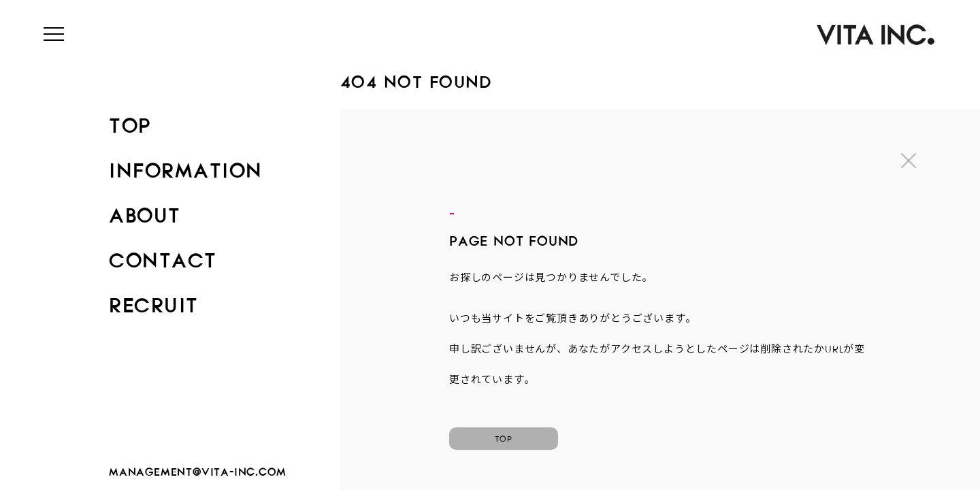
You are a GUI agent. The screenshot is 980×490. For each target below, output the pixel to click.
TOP (130, 121)
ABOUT (145, 211)
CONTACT (163, 256)
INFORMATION (186, 166)
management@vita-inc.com (197, 469)
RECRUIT (154, 301)
